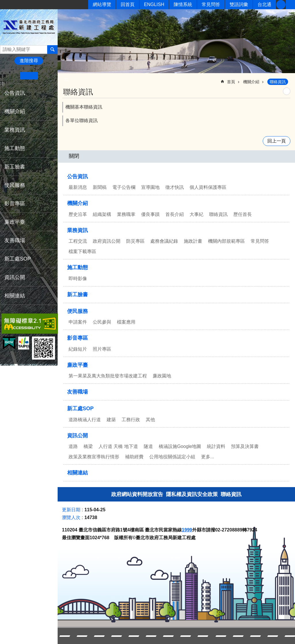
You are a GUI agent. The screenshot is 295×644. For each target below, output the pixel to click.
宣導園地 (150, 187)
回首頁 (128, 4)
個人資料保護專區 (208, 187)
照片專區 (102, 349)
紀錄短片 (78, 349)
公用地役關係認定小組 (172, 457)
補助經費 (134, 457)
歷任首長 (243, 214)
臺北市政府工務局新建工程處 (29, 27)
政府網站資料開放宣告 (137, 494)
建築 (111, 420)
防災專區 (135, 241)
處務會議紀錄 (164, 241)
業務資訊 (15, 130)
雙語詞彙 (239, 4)
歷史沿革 (78, 214)
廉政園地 (162, 376)
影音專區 (15, 204)
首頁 (231, 82)
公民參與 (102, 322)
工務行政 (131, 420)
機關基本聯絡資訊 (84, 107)
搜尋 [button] (52, 50)
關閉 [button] (74, 156)
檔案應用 (126, 322)
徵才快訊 (175, 187)
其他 (150, 420)
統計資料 (216, 446)
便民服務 (15, 185)
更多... (208, 457)
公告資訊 (15, 93)
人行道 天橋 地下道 (118, 446)
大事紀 (196, 214)
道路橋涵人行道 (85, 420)
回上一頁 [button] (277, 141)
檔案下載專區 (82, 251)
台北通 (264, 4)
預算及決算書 (245, 446)
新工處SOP (18, 259)
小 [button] (11, 76)
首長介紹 (175, 214)
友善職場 (15, 240)
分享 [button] (290, 5)
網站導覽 (102, 4)
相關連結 (15, 296)
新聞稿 (100, 187)
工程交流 (78, 241)
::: (2, 84)
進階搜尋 (29, 61)
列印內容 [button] (287, 91)
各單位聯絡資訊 (82, 120)
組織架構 (102, 214)
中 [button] (29, 76)
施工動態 (15, 148)
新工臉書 (281, 5)
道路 (73, 446)
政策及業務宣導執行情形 (94, 457)
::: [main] (66, 79)
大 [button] (47, 76)
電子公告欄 (124, 187)
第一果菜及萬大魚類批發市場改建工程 (108, 376)
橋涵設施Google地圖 (180, 446)
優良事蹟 (150, 214)
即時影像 (78, 279)
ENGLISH (154, 4)
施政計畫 (193, 241)
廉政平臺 (15, 222)
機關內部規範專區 (226, 241)
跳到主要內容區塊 (3, 3)
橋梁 (88, 446)
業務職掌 (126, 214)
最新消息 (78, 187)
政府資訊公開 (107, 241)
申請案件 (78, 322)
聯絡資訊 (278, 82)
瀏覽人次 (71, 517)
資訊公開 (15, 277)
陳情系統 (183, 4)
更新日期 (71, 510)
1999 (187, 530)
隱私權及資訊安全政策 (192, 494)
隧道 (148, 446)
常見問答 (211, 4)
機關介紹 (15, 111)
